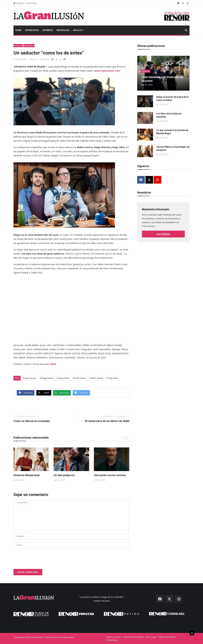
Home (18, 30)
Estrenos (48, 30)
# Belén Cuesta (96, 378)
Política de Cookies (167, 637)
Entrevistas (32, 30)
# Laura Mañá (63, 378)
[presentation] (38, 557)
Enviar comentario (28, 572)
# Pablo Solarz (79, 378)
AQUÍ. (53, 364)
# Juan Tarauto (30, 378)
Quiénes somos (113, 637)
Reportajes (63, 30)
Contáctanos (112, 640)
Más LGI (78, 30)
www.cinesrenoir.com (107, 71)
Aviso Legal (151, 637)
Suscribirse (163, 234)
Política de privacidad (133, 637)
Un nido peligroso (64, 475)
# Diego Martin (47, 378)
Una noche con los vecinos (110, 475)
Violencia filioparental (26, 475)
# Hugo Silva (112, 378)
